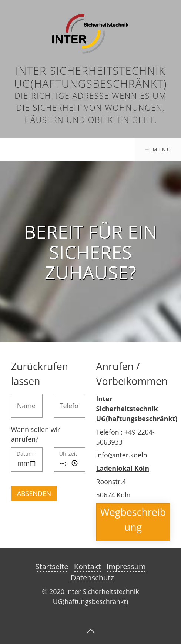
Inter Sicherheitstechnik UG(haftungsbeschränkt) (90, 77)
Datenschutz (92, 578)
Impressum (126, 566)
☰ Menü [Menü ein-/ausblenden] (158, 150)
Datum (25, 454)
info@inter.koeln (122, 455)
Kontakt (88, 566)
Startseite (52, 566)
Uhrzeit (68, 454)
